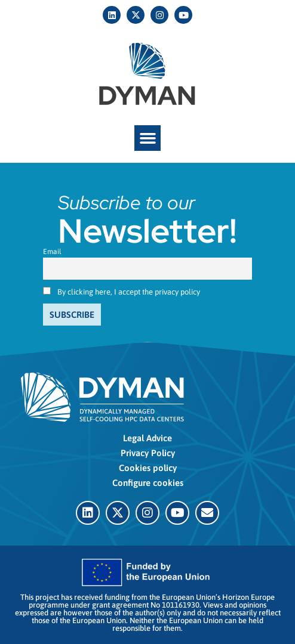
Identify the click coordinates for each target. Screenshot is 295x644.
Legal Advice (147, 438)
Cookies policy (148, 468)
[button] (147, 138)
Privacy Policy (148, 453)
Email (52, 252)
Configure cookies (148, 483)
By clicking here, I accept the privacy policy (129, 292)
